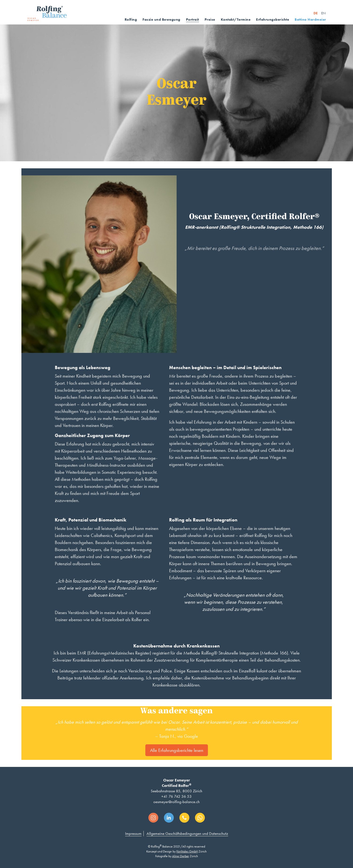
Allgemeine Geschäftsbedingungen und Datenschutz (187, 833)
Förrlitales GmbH (187, 851)
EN (323, 13)
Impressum (133, 833)
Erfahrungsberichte (273, 20)
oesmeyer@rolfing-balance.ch (176, 802)
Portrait (192, 20)
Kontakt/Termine (236, 20)
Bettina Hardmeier (310, 20)
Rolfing (131, 20)
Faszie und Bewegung (161, 20)
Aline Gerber (181, 856)
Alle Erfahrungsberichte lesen (177, 750)
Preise (210, 20)
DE (316, 13)
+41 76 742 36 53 (176, 796)
